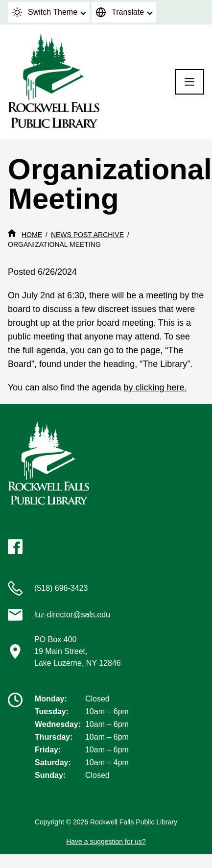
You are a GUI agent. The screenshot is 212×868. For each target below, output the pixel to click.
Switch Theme (45, 12)
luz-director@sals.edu (72, 615)
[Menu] (189, 82)
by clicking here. (155, 387)
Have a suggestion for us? (106, 842)
